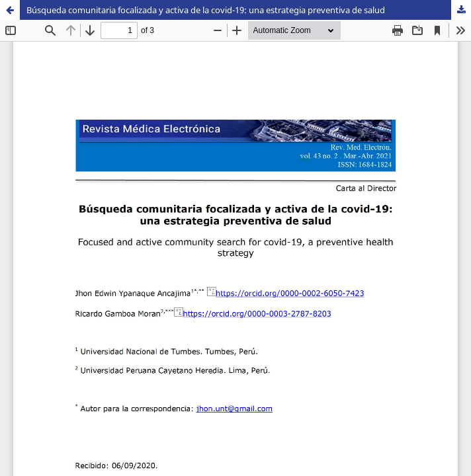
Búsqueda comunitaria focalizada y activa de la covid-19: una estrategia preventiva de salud (206, 10)
